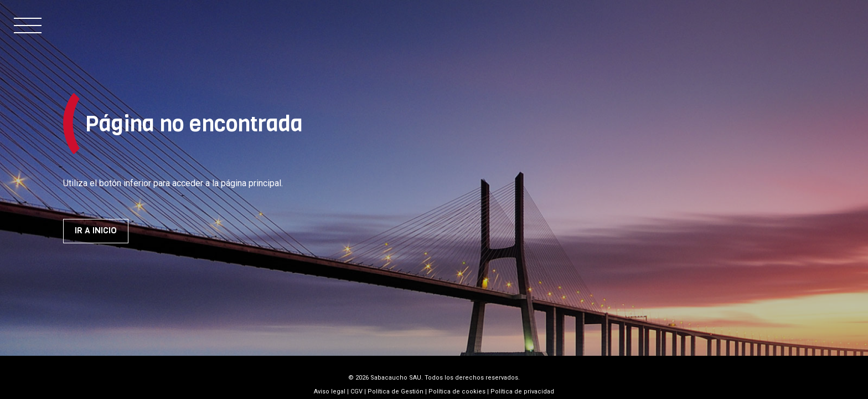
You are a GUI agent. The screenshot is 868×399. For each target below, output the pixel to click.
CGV (356, 392)
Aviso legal (330, 392)
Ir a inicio (96, 231)
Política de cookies (457, 392)
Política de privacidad (522, 392)
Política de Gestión (396, 392)
